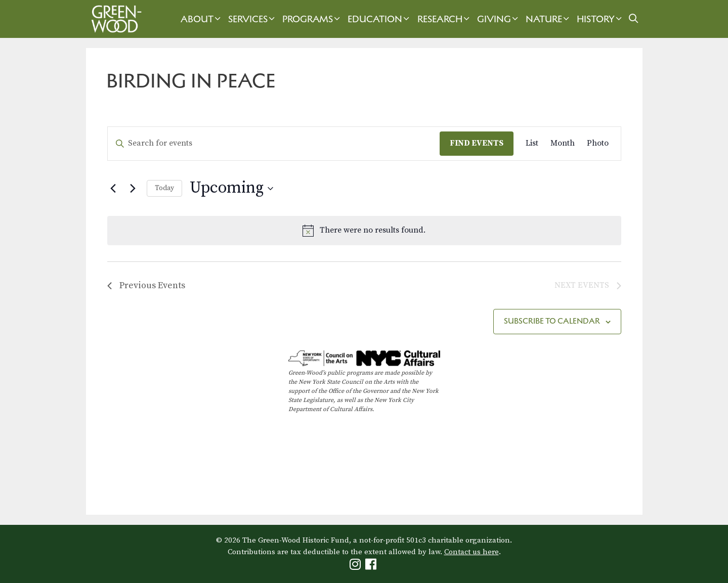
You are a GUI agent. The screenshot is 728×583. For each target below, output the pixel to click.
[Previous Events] (113, 189)
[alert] (364, 231)
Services (253, 19)
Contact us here (472, 552)
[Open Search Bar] (633, 19)
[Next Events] (133, 189)
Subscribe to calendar (552, 321)
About (202, 19)
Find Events (477, 143)
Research (445, 19)
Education (380, 19)
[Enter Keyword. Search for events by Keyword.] (274, 144)
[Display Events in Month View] (563, 144)
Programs (312, 19)
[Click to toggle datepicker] (231, 188)
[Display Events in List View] (532, 144)
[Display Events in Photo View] (598, 144)
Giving (499, 19)
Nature (549, 19)
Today (164, 188)
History (601, 19)
